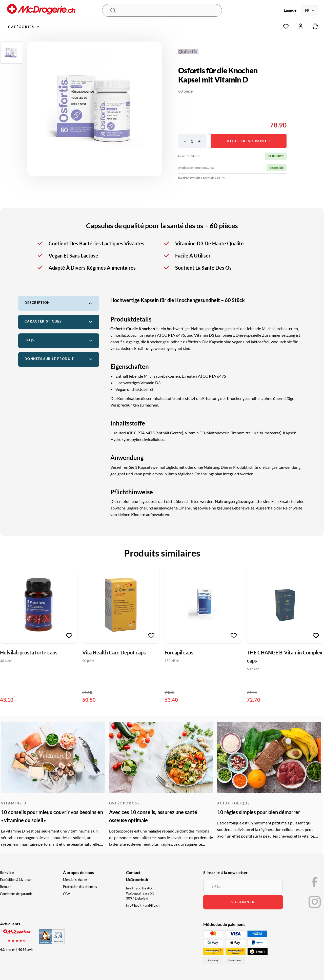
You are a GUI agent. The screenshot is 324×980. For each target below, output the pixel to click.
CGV (67, 894)
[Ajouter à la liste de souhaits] (69, 636)
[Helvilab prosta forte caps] (39, 605)
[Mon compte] (301, 26)
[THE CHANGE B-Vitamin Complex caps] (285, 605)
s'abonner (243, 902)
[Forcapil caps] (203, 605)
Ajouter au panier (249, 141)
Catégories (24, 27)
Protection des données (80, 887)
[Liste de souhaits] (286, 25)
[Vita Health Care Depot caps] (121, 605)
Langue (290, 10)
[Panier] (315, 26)
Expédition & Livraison (16, 880)
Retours (6, 887)
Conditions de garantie (16, 894)
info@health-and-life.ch (143, 905)
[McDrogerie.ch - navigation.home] (54, 10)
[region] (95, 109)
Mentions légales (75, 880)
